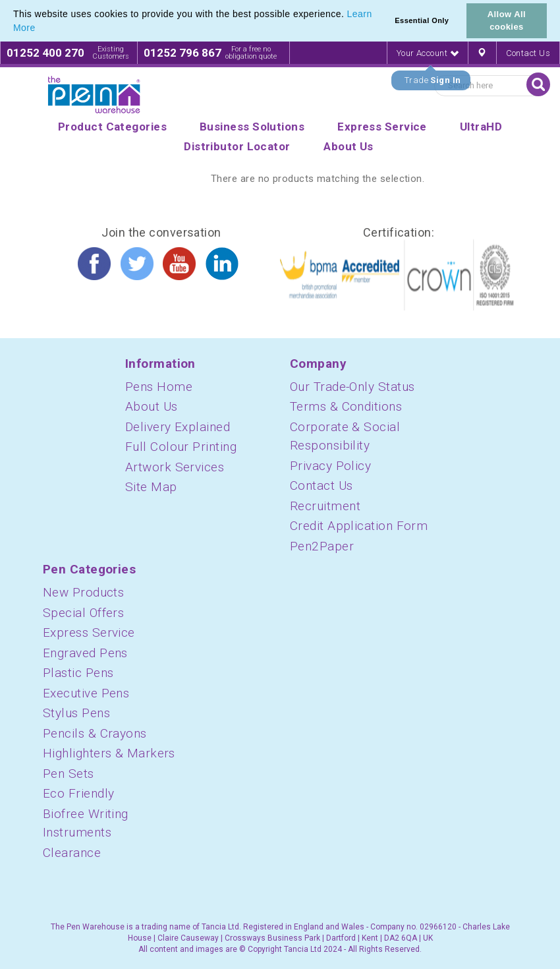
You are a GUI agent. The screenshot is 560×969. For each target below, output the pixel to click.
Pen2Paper (322, 546)
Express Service (89, 632)
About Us (152, 406)
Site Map (151, 487)
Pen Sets (69, 774)
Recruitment (325, 506)
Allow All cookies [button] (507, 20)
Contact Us (528, 53)
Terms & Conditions (346, 406)
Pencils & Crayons (95, 733)
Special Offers (83, 613)
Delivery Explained (178, 427)
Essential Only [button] (422, 20)
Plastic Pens (78, 673)
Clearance (72, 853)
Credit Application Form (359, 526)
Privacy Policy (330, 466)
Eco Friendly (78, 793)
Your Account (428, 53)
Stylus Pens (76, 713)
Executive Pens (86, 693)
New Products (83, 592)
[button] (40, 29)
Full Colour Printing (181, 447)
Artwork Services (175, 467)
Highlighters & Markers (109, 753)
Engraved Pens (85, 653)
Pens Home (159, 387)
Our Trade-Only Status (352, 387)
